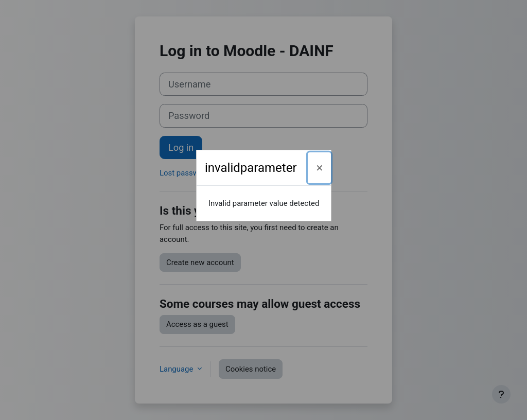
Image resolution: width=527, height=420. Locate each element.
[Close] (319, 168)
